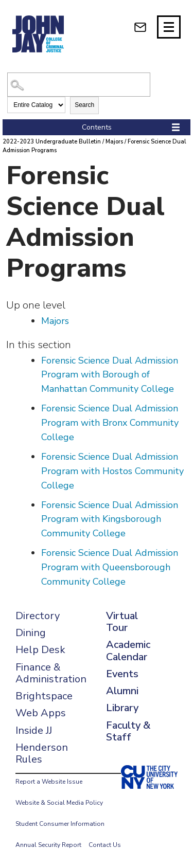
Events (122, 674)
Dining (31, 633)
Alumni (122, 691)
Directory (38, 616)
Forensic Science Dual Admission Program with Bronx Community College (110, 423)
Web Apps (41, 713)
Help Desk (40, 650)
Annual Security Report (48, 845)
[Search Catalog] (78, 85)
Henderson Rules (42, 753)
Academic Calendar (128, 650)
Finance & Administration (51, 673)
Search (84, 105)
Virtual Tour (122, 622)
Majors (114, 142)
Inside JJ (34, 730)
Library (122, 708)
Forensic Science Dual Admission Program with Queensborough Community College (110, 567)
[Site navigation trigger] (169, 27)
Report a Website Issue (49, 782)
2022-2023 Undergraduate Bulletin (52, 142)
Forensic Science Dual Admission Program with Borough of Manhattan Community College (110, 375)
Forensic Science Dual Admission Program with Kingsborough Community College (110, 519)
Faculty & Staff (128, 731)
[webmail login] (140, 27)
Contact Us (105, 845)
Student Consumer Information (60, 824)
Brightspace (44, 696)
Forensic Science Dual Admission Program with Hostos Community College (112, 471)
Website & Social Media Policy (59, 803)
